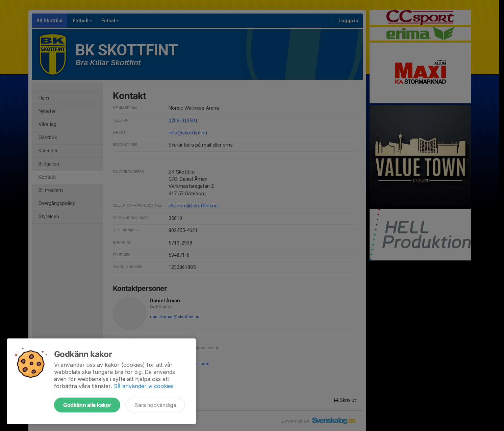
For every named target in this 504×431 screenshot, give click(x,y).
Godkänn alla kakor (87, 405)
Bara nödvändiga (155, 405)
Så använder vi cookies (144, 386)
